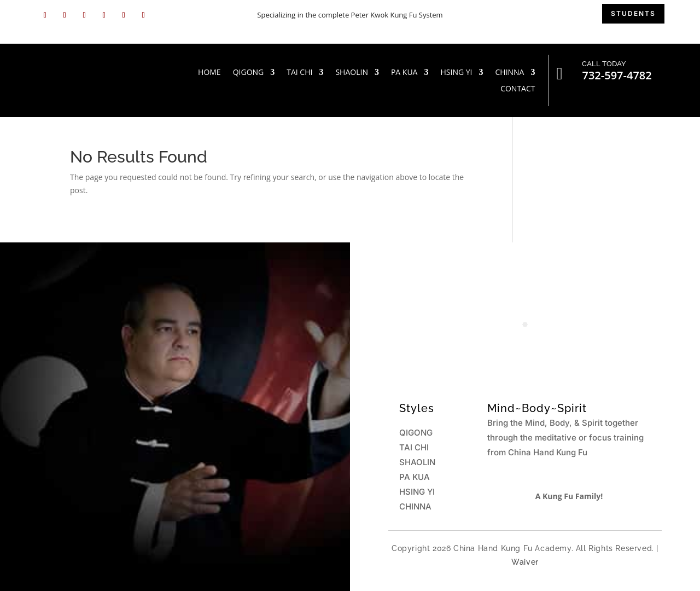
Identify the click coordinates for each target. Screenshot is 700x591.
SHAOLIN (352, 73)
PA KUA (404, 73)
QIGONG (249, 73)
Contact (518, 89)
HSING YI (456, 73)
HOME (209, 73)
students (633, 13)
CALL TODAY (604, 64)
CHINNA (509, 73)
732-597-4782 (617, 75)
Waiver (525, 562)
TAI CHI (299, 73)
